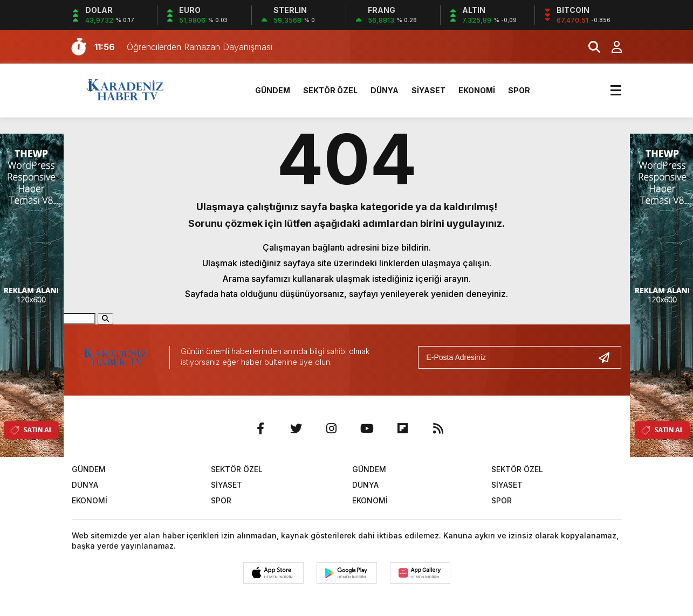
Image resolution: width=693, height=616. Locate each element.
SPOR (519, 90)
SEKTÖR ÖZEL (330, 90)
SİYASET (428, 90)
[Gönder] (608, 357)
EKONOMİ (477, 90)
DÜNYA (385, 90)
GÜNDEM (273, 90)
